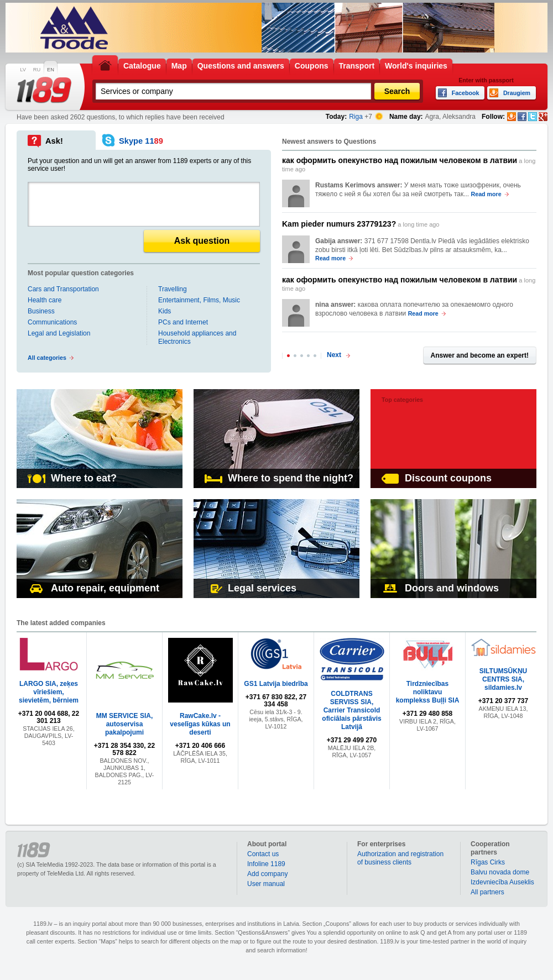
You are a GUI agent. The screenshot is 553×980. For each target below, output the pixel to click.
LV (23, 70)
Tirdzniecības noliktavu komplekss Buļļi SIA (428, 692)
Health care (45, 300)
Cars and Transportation (63, 289)
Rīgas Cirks (488, 862)
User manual (266, 884)
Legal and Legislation (59, 333)
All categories (47, 358)
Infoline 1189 (266, 864)
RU (37, 70)
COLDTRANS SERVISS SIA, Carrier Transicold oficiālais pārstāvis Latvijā (351, 710)
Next (334, 355)
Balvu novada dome (500, 872)
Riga (356, 117)
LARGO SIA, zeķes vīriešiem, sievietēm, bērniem (49, 692)
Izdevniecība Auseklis (502, 882)
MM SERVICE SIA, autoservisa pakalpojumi (124, 724)
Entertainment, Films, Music (199, 300)
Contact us (263, 854)
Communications (52, 322)
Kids (165, 311)
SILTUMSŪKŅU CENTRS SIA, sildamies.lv (503, 679)
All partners (487, 892)
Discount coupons (437, 478)
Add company (267, 874)
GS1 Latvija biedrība (276, 684)
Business (41, 311)
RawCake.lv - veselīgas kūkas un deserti (200, 724)
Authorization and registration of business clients (400, 858)
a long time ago (409, 164)
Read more (486, 194)
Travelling (173, 289)
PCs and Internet (183, 322)
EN (51, 70)
